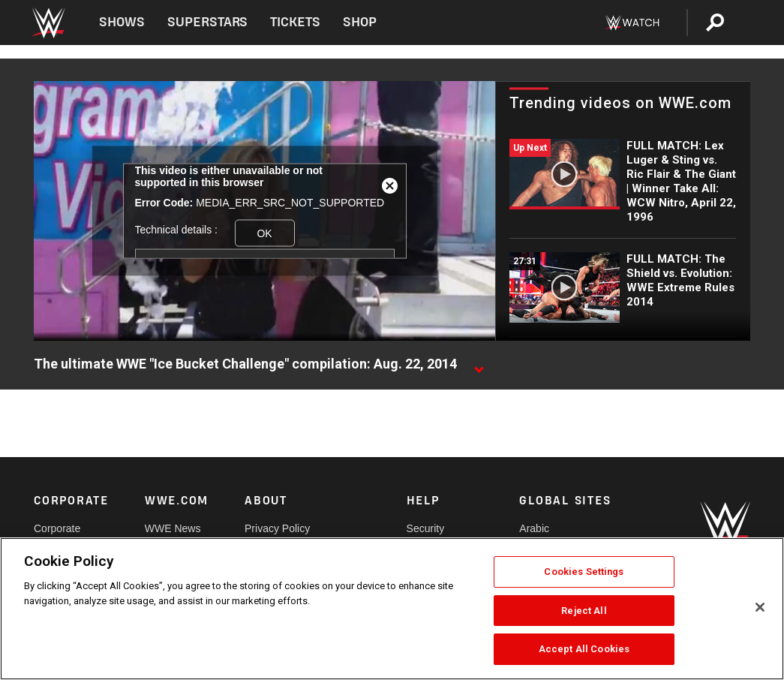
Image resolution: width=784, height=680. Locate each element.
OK (264, 233)
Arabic (534, 528)
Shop (360, 22)
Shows (122, 22)
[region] (392, 609)
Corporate (57, 528)
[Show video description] (479, 365)
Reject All (584, 611)
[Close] (760, 607)
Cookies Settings (584, 572)
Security (426, 528)
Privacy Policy (277, 528)
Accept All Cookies (584, 649)
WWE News (173, 528)
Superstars (208, 22)
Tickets (295, 22)
